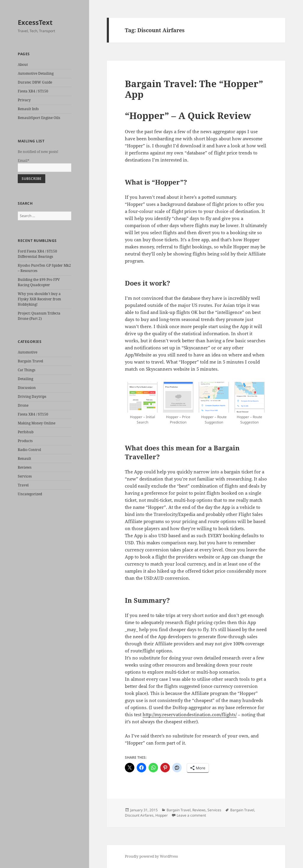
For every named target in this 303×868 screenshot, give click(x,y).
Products (25, 441)
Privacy (24, 100)
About (23, 65)
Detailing (25, 379)
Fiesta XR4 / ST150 (33, 91)
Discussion (27, 388)
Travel (23, 485)
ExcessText (35, 22)
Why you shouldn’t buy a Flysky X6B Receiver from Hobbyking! (39, 299)
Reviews (25, 467)
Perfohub (26, 432)
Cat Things (26, 370)
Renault (24, 459)
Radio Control (29, 450)
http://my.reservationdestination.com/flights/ (190, 714)
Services (25, 476)
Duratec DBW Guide (35, 82)
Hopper (162, 815)
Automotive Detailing (36, 73)
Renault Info (28, 109)
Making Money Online (37, 423)
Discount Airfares (139, 815)
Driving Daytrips (32, 396)
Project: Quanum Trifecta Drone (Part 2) (39, 316)
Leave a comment (191, 815)
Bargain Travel (30, 361)
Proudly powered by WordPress (151, 856)
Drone (23, 405)
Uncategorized (30, 494)
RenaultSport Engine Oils (39, 118)
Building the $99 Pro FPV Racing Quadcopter (39, 282)
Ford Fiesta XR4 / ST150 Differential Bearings (37, 254)
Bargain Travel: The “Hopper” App (194, 89)
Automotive (28, 352)
